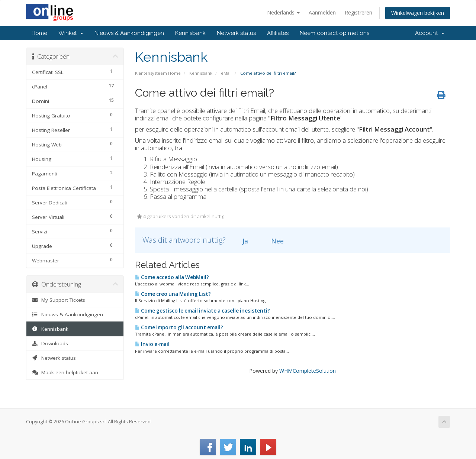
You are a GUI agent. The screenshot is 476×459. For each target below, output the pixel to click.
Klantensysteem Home (158, 73)
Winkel (71, 33)
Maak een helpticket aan (65, 372)
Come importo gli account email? (179, 327)
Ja (241, 241)
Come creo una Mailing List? (173, 294)
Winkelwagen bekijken (418, 13)
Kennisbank (190, 33)
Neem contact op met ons (335, 33)
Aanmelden (322, 12)
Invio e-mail (152, 344)
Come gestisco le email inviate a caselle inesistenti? (202, 311)
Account (430, 33)
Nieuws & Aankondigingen (129, 33)
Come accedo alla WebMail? (172, 277)
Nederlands (283, 12)
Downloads (50, 343)
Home (39, 33)
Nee (273, 241)
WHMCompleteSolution (308, 371)
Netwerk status (236, 33)
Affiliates (278, 33)
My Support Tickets (59, 300)
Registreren (358, 12)
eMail (226, 73)
